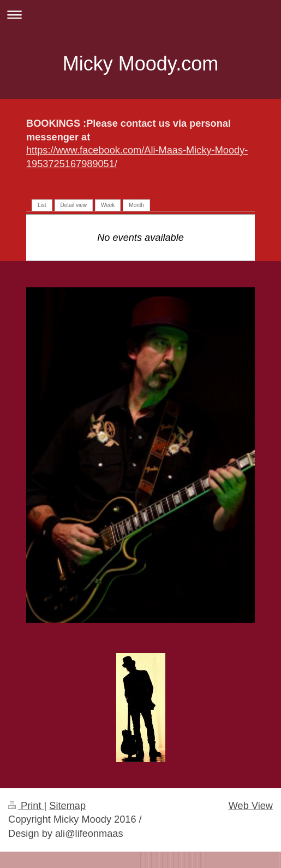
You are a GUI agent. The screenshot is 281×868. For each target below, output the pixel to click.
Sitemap (67, 806)
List (42, 205)
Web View (251, 806)
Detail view (74, 205)
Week (108, 205)
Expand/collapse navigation (140, 14)
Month (136, 205)
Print (26, 806)
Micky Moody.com (140, 64)
